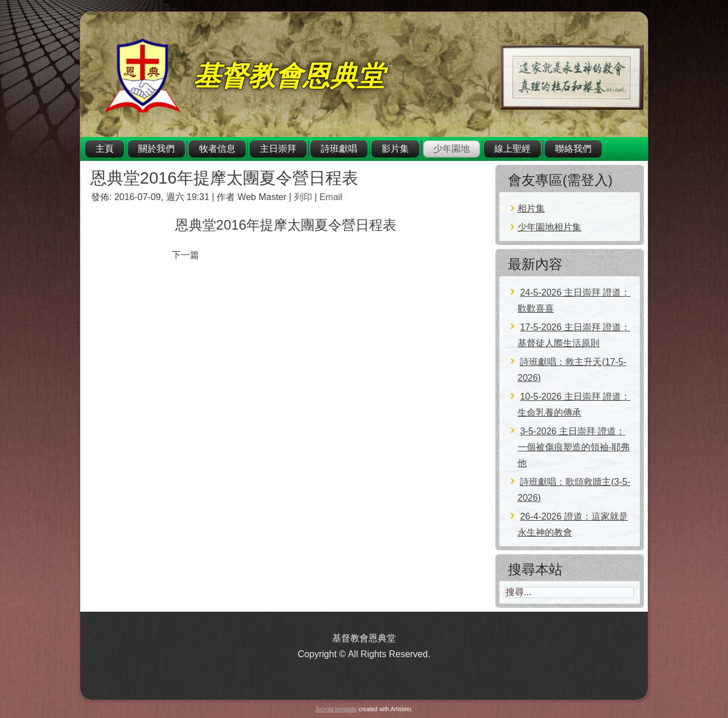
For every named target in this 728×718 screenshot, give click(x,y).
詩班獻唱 (339, 149)
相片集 (531, 208)
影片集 (395, 149)
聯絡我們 (573, 149)
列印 (304, 197)
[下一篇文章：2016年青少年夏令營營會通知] (185, 255)
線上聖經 (512, 149)
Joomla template (336, 709)
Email (331, 197)
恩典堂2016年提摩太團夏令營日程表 (224, 178)
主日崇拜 (278, 149)
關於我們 (156, 149)
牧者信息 (217, 149)
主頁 (105, 149)
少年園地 (452, 149)
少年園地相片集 (549, 227)
